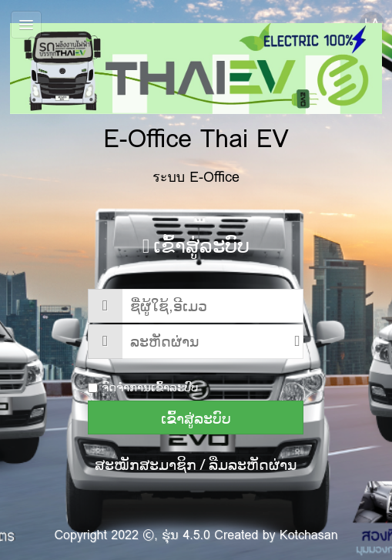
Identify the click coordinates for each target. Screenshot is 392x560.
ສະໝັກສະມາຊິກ (146, 464)
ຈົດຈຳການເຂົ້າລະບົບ (143, 387)
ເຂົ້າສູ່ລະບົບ (196, 418)
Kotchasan (309, 535)
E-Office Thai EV (196, 91)
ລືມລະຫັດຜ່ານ (253, 464)
